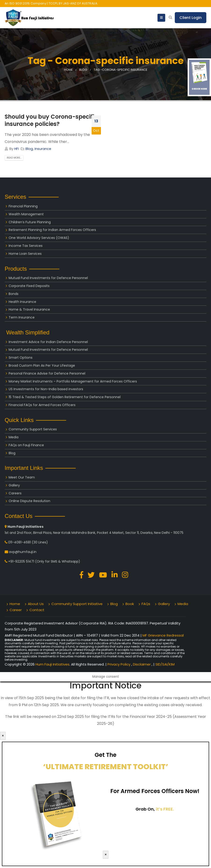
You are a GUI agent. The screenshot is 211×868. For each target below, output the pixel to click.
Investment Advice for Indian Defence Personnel (48, 342)
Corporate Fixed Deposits (29, 286)
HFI (16, 149)
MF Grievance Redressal (163, 635)
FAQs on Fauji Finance (26, 445)
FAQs (146, 604)
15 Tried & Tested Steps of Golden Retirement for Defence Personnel (65, 397)
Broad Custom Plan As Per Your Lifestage (42, 365)
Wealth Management (26, 214)
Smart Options (21, 358)
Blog (29, 149)
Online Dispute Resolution (29, 501)
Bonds (14, 294)
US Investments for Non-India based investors (46, 389)
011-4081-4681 (20, 542)
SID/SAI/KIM (165, 664)
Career (16, 610)
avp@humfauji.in (23, 552)
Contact (37, 610)
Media (14, 437)
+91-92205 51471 (21, 561)
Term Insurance (22, 317)
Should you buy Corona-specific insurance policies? (51, 120)
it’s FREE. (165, 809)
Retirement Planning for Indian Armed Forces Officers (52, 230)
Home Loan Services (25, 254)
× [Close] (3, 736)
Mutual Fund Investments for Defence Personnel (48, 278)
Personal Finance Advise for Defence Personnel (47, 373)
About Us (36, 604)
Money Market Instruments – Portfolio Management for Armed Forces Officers (73, 381)
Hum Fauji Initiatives (52, 664)
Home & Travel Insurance (29, 309)
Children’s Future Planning (30, 222)
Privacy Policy (119, 664)
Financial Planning (23, 206)
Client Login (191, 18)
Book (130, 604)
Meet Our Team (22, 477)
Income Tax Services (26, 246)
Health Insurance (22, 302)
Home (15, 604)
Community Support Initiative (77, 604)
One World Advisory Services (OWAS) (39, 238)
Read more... (14, 158)
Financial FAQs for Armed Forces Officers (42, 405)
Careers (15, 493)
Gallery (14, 485)
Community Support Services (33, 429)
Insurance (43, 149)
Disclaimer (142, 664)
